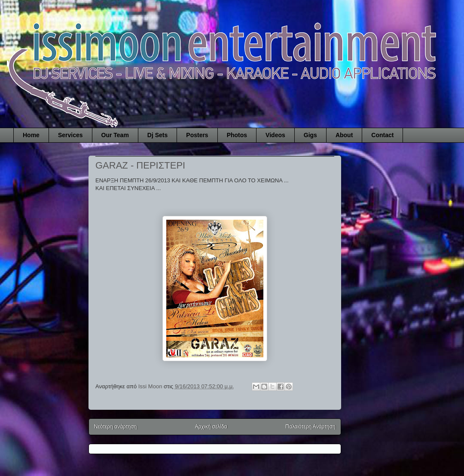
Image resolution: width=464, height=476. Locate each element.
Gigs (310, 135)
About (344, 135)
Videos (275, 135)
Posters (197, 135)
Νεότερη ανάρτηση (115, 427)
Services (70, 135)
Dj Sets (157, 135)
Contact (382, 135)
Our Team (115, 135)
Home (31, 135)
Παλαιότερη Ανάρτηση (310, 427)
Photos (237, 135)
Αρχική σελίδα (211, 427)
